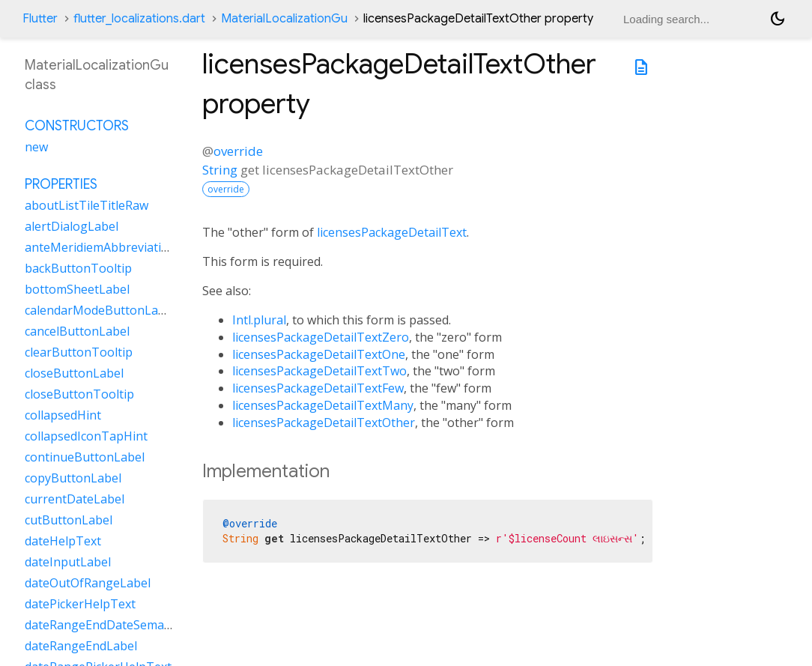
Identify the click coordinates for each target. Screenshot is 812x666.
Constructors (77, 126)
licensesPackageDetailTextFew (318, 388)
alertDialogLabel (72, 226)
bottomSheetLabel (77, 289)
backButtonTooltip (78, 268)
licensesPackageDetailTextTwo (319, 371)
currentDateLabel (75, 499)
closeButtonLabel (74, 373)
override (238, 151)
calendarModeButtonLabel (100, 310)
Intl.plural (259, 320)
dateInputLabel (68, 562)
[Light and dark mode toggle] (778, 19)
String (220, 170)
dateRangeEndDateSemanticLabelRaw (131, 625)
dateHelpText (63, 541)
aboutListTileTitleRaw (87, 205)
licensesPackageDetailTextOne (319, 354)
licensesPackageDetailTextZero (321, 337)
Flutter (40, 19)
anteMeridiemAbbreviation (100, 247)
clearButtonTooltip (79, 352)
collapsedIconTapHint (86, 436)
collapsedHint (63, 415)
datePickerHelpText (80, 604)
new (36, 147)
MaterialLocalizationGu (284, 19)
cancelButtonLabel (77, 331)
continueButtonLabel (85, 457)
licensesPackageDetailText (392, 232)
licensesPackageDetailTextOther (324, 423)
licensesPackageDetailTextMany (323, 405)
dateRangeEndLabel (81, 646)
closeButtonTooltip (79, 394)
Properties (61, 184)
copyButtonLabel (73, 478)
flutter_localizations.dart (139, 19)
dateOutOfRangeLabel (88, 583)
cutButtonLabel (69, 520)
